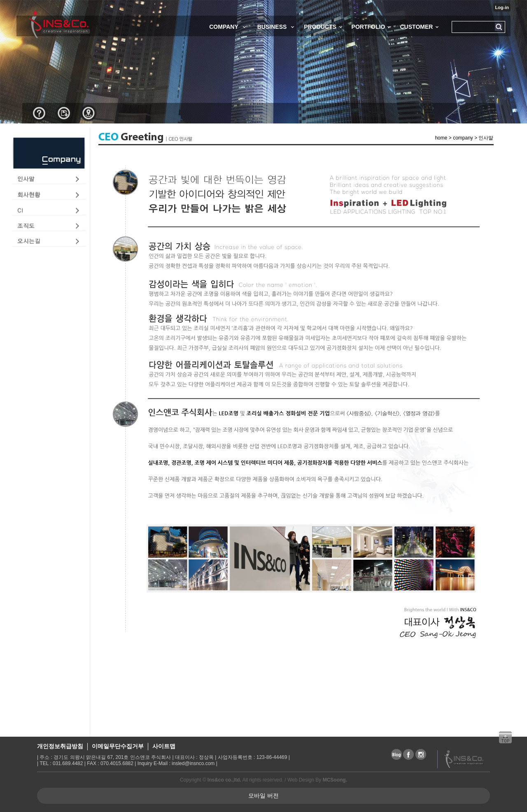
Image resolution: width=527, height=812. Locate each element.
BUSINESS (272, 27)
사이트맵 (164, 746)
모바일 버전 (263, 796)
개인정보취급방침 (60, 746)
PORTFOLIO (368, 27)
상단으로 (508, 741)
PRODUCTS (320, 27)
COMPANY (224, 27)
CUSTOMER (416, 27)
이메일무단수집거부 (118, 746)
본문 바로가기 (0, 0)
